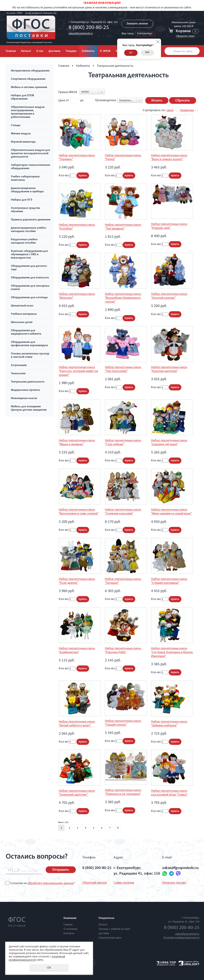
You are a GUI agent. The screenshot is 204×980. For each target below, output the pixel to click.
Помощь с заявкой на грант (114, 929)
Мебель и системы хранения (29, 87)
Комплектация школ (110, 938)
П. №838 (105, 51)
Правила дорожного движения (31, 220)
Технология (18, 374)
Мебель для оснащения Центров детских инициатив (29, 408)
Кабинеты (88, 51)
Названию (187, 110)
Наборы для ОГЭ (22, 200)
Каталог (26, 51)
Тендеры (71, 51)
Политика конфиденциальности (181, 938)
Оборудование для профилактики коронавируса (29, 344)
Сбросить (183, 101)
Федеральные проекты (25, 390)
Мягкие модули (21, 134)
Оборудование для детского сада (29, 268)
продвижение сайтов (166, 965)
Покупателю (106, 918)
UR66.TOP (167, 963)
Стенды (16, 126)
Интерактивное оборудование (30, 71)
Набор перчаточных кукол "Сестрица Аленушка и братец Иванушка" (172, 652)
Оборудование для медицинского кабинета (26, 332)
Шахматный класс (22, 306)
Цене (170, 110)
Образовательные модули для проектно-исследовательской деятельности (30, 154)
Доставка (54, 51)
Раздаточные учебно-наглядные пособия (25, 241)
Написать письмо (174, 883)
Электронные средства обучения (25, 210)
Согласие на (43, 883)
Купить (83, 176)
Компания (70, 918)
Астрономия (19, 365)
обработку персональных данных (51, 883)
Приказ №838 (68, 92)
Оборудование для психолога (30, 278)
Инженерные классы (24, 398)
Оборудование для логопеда (29, 298)
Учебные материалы (24, 314)
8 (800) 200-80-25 (89, 28)
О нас (40, 51)
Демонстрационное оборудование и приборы (27, 190)
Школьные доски (22, 322)
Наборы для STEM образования (22, 97)
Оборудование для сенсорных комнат (30, 288)
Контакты (69, 934)
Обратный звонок (95, 883)
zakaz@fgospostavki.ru (81, 34)
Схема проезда (124, 883)
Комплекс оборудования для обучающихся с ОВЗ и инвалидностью (29, 255)
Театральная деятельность (28, 382)
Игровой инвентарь (23, 142)
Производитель (106, 100)
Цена (62, 100)
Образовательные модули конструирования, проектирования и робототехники (28, 112)
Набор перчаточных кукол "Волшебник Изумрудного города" (123, 298)
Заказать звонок (137, 24)
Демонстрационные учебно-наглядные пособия (29, 230)
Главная (11, 51)
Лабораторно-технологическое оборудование (31, 167)
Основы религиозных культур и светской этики (30, 356)
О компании (70, 929)
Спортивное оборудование (28, 79)
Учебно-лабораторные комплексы (25, 179)
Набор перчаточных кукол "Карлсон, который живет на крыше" (78, 371)
